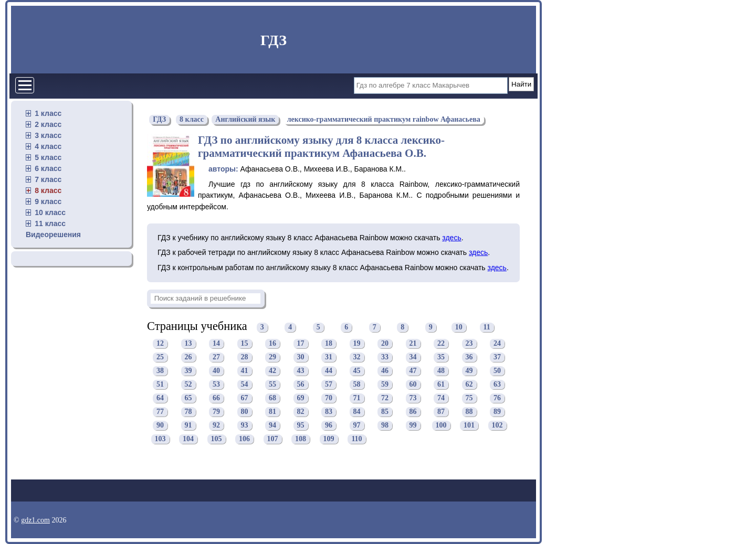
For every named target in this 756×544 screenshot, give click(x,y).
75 (469, 398)
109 (329, 439)
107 (273, 439)
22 (441, 344)
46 (385, 371)
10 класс (50, 212)
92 (216, 426)
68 (272, 398)
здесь (451, 238)
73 (413, 398)
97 (357, 426)
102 (497, 426)
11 (487, 328)
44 (329, 371)
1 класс (48, 113)
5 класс (48, 157)
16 (272, 344)
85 (385, 412)
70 (329, 398)
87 (441, 412)
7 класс (48, 179)
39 (188, 371)
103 (160, 439)
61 (441, 385)
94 (272, 426)
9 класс (48, 201)
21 (413, 344)
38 (160, 371)
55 (272, 385)
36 (469, 358)
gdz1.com (35, 520)
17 (301, 344)
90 (160, 426)
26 (188, 358)
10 (459, 328)
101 (469, 426)
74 (441, 398)
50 (497, 371)
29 (272, 358)
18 (329, 344)
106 (244, 439)
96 (329, 426)
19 (357, 344)
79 (216, 412)
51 (160, 385)
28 (245, 358)
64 (160, 398)
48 (441, 371)
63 (497, 385)
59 (385, 385)
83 (329, 412)
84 (357, 412)
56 (301, 385)
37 (497, 358)
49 (469, 371)
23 (469, 344)
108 (301, 439)
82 (301, 412)
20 (385, 344)
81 (272, 412)
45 (357, 371)
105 (217, 439)
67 (245, 398)
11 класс (50, 223)
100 (441, 426)
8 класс (48, 190)
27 (216, 358)
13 (188, 344)
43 (301, 371)
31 (329, 358)
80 (245, 412)
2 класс (48, 124)
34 (413, 358)
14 (216, 344)
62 (469, 385)
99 (413, 426)
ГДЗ (274, 40)
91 (188, 426)
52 (188, 385)
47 (413, 371)
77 (160, 412)
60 (413, 385)
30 (301, 358)
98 (385, 426)
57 (329, 385)
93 (245, 426)
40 (216, 371)
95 (301, 426)
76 (497, 398)
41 (245, 371)
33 (385, 358)
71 (357, 398)
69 (301, 398)
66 (216, 398)
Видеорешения (53, 234)
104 (188, 439)
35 (441, 358)
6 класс (48, 168)
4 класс (48, 146)
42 (272, 371)
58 (357, 385)
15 (245, 344)
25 (160, 358)
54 (245, 385)
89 (497, 412)
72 (385, 398)
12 (160, 344)
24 (497, 344)
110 (356, 439)
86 (413, 412)
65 (188, 398)
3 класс (48, 135)
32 (357, 358)
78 (188, 412)
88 (469, 412)
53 (216, 385)
